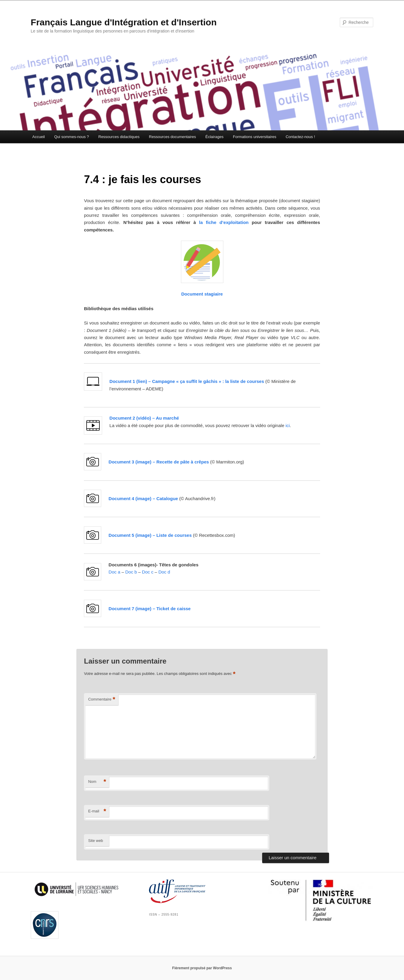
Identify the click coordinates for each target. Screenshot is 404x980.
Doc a (115, 572)
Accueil (39, 137)
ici (288, 425)
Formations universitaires (255, 137)
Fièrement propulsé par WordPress (202, 968)
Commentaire (102, 700)
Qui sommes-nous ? (71, 137)
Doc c (148, 572)
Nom (97, 782)
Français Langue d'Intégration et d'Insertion (124, 22)
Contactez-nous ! (300, 137)
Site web (96, 841)
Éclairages (215, 137)
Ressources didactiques (119, 137)
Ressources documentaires (173, 137)
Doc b (131, 572)
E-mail (97, 811)
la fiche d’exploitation (224, 222)
